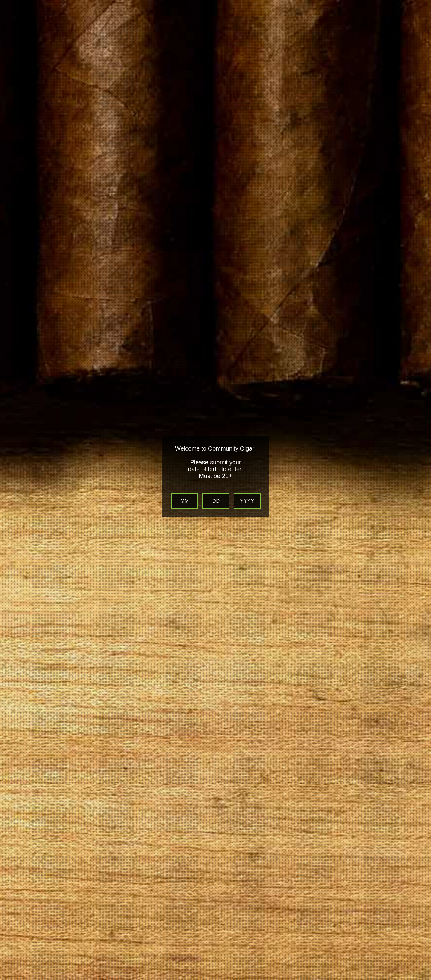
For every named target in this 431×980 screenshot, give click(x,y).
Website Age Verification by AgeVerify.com (424, 979)
